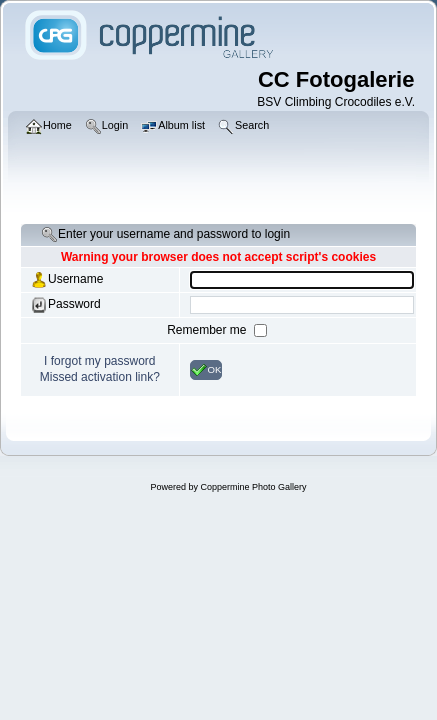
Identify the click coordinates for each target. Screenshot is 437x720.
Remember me (208, 330)
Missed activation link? (100, 377)
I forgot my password (99, 361)
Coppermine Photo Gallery (253, 487)
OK (206, 370)
